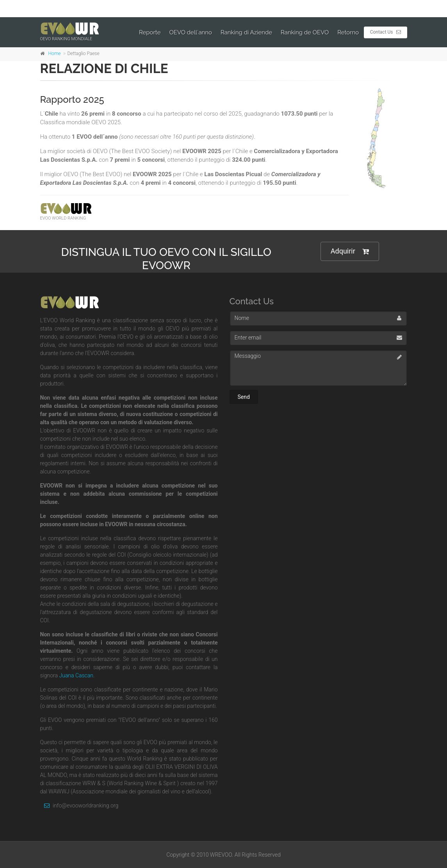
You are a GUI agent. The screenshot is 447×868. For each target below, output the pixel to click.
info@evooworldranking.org (79, 805)
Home (55, 54)
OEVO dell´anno (191, 32)
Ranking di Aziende (246, 32)
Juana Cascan (76, 675)
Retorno (348, 32)
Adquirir (350, 251)
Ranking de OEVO (305, 32)
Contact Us (386, 32)
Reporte (150, 32)
